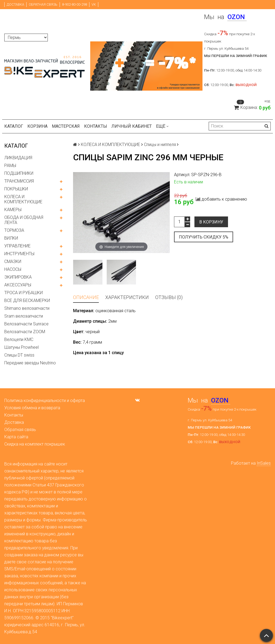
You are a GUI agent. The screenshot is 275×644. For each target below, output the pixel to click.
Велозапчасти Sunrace (26, 324)
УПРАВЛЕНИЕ (17, 246)
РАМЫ (10, 166)
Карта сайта (16, 437)
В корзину (211, 222)
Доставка (15, 4)
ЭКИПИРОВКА (18, 277)
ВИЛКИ (11, 238)
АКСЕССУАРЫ (18, 285)
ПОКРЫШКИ (16, 189)
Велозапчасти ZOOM (25, 332)
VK (94, 4)
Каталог (14, 126)
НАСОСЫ (13, 269)
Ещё (162, 126)
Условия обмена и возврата (32, 408)
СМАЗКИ (13, 261)
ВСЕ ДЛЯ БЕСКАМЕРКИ (27, 300)
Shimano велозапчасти (27, 308)
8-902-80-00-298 (75, 4)
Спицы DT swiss (19, 355)
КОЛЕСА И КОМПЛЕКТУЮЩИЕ (23, 199)
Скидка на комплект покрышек (35, 444)
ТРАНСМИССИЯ (19, 181)
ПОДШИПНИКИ (19, 173)
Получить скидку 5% (204, 237)
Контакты (96, 126)
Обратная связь (43, 4)
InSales (264, 463)
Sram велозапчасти (24, 316)
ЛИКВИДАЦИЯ (18, 158)
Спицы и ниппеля (160, 145)
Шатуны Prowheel (21, 347)
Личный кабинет (132, 126)
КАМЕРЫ (13, 210)
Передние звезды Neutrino (30, 363)
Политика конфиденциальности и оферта (45, 401)
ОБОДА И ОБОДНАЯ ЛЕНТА (24, 220)
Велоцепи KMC (19, 339)
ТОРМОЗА (14, 230)
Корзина (37, 126)
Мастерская (66, 126)
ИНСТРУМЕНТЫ (19, 254)
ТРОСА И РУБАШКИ (23, 293)
